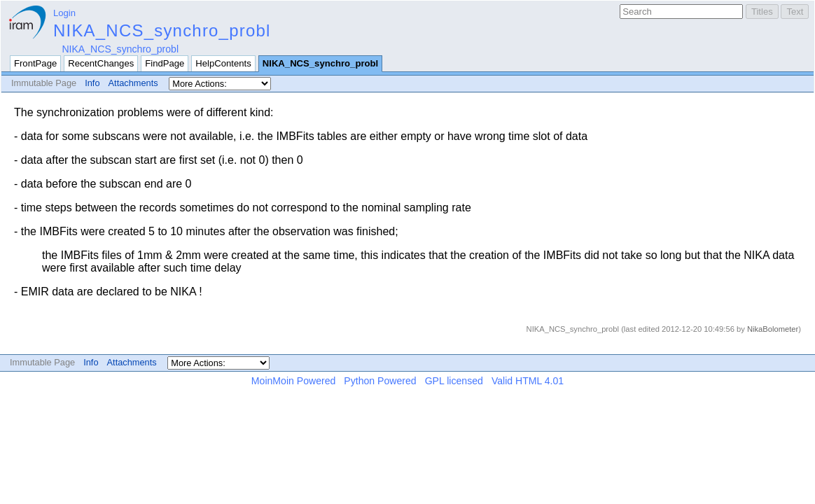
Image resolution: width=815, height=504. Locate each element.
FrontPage (35, 63)
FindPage (165, 63)
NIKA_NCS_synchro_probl (162, 30)
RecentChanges (101, 63)
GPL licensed (454, 381)
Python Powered (380, 381)
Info (92, 83)
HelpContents (223, 63)
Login (64, 13)
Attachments (133, 83)
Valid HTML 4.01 (528, 381)
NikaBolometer (773, 329)
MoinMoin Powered (294, 381)
